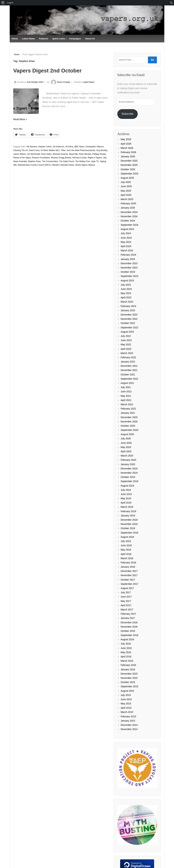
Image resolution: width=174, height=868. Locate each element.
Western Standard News (63, 165)
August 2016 (127, 639)
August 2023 (127, 281)
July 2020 (126, 438)
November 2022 (129, 319)
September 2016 (129, 635)
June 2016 (126, 648)
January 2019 (128, 516)
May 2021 (126, 396)
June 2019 (126, 494)
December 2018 (129, 520)
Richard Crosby (80, 158)
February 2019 (128, 511)
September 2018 (129, 533)
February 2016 (128, 665)
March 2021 (127, 404)
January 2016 (128, 669)
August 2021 (127, 383)
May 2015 (126, 704)
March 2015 (127, 712)
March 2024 (127, 250)
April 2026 (126, 144)
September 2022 (129, 328)
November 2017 (129, 575)
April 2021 (126, 400)
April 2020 (126, 451)
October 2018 (128, 528)
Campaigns (75, 39)
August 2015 (127, 691)
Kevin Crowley (60, 82)
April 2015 (126, 708)
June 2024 (126, 238)
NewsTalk (73, 154)
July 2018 (126, 541)
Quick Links (59, 39)
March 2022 (127, 353)
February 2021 (128, 409)
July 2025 (126, 182)
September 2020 (129, 430)
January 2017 (128, 618)
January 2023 (128, 310)
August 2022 (127, 332)
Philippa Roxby (99, 154)
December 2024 (129, 212)
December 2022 (129, 315)
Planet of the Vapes (22, 158)
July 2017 (126, 592)
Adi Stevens (32, 147)
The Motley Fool (83, 161)
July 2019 (126, 490)
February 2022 (128, 357)
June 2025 (126, 186)
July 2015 (126, 695)
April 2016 (126, 657)
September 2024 (129, 225)
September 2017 (129, 584)
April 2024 (126, 246)
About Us (90, 39)
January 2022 (128, 362)
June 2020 (126, 443)
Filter (63, 150)
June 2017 (126, 597)
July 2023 (126, 285)
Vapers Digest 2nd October (47, 71)
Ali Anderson (59, 147)
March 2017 (127, 610)
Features (43, 39)
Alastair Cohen (45, 147)
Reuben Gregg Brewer (61, 158)
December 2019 (129, 469)
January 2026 (128, 156)
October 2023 (128, 272)
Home (15, 39)
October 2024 (128, 221)
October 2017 (128, 580)
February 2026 (128, 152)
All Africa (69, 147)
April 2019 (126, 503)
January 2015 (128, 721)
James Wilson (20, 154)
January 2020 (128, 464)
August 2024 (127, 229)
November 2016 (129, 627)
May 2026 (126, 139)
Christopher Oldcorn (95, 147)
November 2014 (129, 729)
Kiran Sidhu (46, 154)
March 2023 (127, 302)
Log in (10, 3)
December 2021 (129, 366)
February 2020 (128, 460)
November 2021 (129, 370)
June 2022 (126, 340)
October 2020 (128, 426)
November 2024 (129, 216)
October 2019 (128, 477)
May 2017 (126, 601)
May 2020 (126, 447)
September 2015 (129, 686)
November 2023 (129, 268)
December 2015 (129, 674)
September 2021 (129, 379)
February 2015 (128, 716)
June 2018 (126, 545)
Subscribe (127, 114)
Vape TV (95, 161)
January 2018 (128, 567)
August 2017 (127, 588)
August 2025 (127, 178)
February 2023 (128, 306)
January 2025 (128, 208)
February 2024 (128, 255)
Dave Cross (34, 150)
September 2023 (129, 276)
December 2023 (129, 263)
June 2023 (126, 289)
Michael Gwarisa (60, 154)
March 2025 (127, 199)
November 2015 (129, 678)
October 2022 (128, 323)
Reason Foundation (41, 158)
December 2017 (129, 571)
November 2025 (129, 165)
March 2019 (127, 507)
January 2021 (128, 413)
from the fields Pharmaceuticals (81, 150)
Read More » (20, 119)
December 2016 (129, 622)
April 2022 (126, 349)
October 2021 (128, 375)
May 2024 (126, 242)
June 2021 (126, 391)
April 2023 (126, 297)
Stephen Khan (34, 161)
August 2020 (127, 434)
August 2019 (127, 486)
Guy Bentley (102, 150)
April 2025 (126, 195)
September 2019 (129, 481)
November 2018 (129, 524)
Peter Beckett (85, 154)
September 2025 (129, 174)
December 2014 (129, 725)
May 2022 (126, 344)
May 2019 (126, 498)
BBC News (79, 147)
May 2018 (126, 550)
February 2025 (128, 203)
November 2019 (129, 473)
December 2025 (129, 161)
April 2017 (126, 605)
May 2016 (126, 652)
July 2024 (126, 233)
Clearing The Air (21, 150)
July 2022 (126, 336)
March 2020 (127, 456)
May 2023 (126, 293)
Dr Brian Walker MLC (50, 150)
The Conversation (50, 161)
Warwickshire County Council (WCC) (34, 165)
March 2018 (127, 558)
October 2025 (128, 169)
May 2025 (126, 191)
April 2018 (126, 554)
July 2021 (126, 387)
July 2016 (126, 644)
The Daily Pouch (67, 161)
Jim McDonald (33, 154)
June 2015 (126, 699)
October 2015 (128, 682)
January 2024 (128, 259)
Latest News (28, 39)
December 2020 (129, 417)
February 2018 (128, 563)
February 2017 (128, 614)
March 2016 (127, 661)
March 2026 (127, 148)
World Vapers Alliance (85, 165)
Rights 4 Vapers (95, 158)
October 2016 (128, 631)
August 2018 (127, 537)
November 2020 (129, 422)
